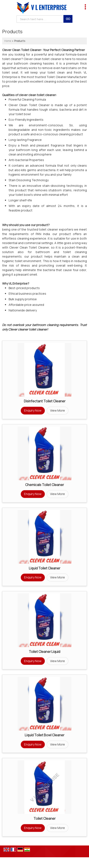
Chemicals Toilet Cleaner (44, 485)
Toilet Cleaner (44, 819)
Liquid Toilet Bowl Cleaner (44, 735)
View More (58, 410)
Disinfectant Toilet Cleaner (45, 401)
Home (8, 41)
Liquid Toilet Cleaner (44, 568)
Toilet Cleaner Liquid (44, 652)
